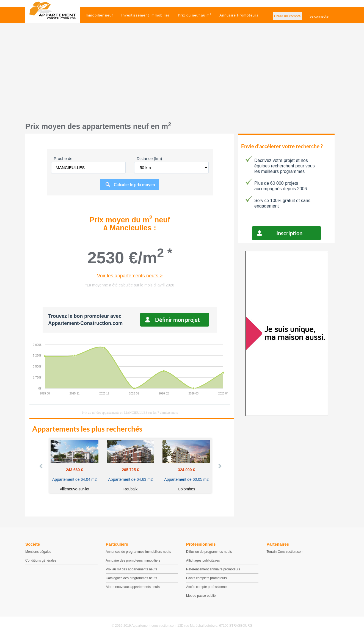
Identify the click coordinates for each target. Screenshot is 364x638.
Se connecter (320, 16)
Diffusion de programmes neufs (209, 552)
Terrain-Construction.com (285, 552)
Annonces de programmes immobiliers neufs (138, 552)
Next (220, 466)
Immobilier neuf (99, 15)
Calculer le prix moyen (134, 184)
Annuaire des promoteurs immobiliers (133, 560)
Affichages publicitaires (203, 560)
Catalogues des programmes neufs (132, 578)
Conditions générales (41, 560)
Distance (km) (149, 158)
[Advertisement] (182, 76)
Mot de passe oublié (201, 596)
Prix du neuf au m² (195, 15)
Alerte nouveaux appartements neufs (133, 587)
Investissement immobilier (145, 15)
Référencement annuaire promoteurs (213, 569)
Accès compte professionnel (207, 587)
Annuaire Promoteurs (239, 15)
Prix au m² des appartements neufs (132, 569)
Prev (41, 466)
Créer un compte (287, 16)
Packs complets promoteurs (206, 578)
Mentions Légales (38, 552)
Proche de (63, 158)
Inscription (289, 233)
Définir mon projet (177, 320)
